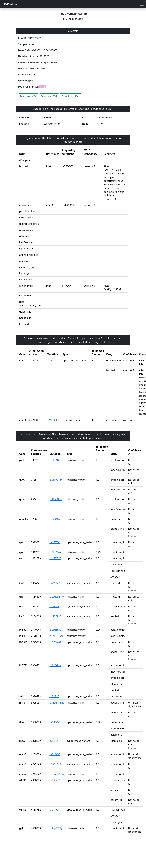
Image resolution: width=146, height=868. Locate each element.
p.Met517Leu (57, 703)
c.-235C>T (55, 722)
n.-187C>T (55, 558)
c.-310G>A (55, 665)
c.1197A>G (56, 616)
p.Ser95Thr (56, 480)
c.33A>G (54, 606)
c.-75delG (55, 780)
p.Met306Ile (53, 420)
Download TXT (49, 96)
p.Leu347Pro (57, 774)
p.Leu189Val (56, 630)
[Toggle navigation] (142, 4)
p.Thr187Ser (56, 636)
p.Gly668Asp (56, 499)
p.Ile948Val (56, 519)
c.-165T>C (55, 542)
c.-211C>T (55, 810)
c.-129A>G (55, 642)
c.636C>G (55, 583)
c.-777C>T (52, 360)
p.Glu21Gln (56, 460)
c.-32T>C (54, 696)
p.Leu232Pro (57, 597)
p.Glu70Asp (56, 552)
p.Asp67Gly (56, 828)
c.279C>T (55, 741)
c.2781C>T (55, 764)
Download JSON (71, 96)
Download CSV (28, 96)
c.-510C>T (55, 754)
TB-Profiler (10, 4)
